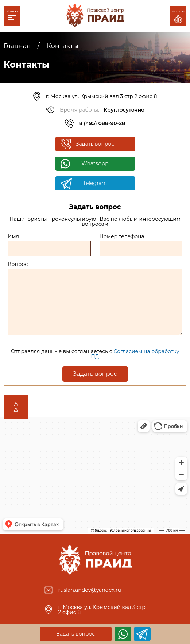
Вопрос (18, 264)
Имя (13, 236)
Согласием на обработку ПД (135, 354)
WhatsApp (95, 163)
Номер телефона (122, 236)
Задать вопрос (95, 144)
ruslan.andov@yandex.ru (90, 590)
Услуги (178, 16)
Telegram (95, 183)
